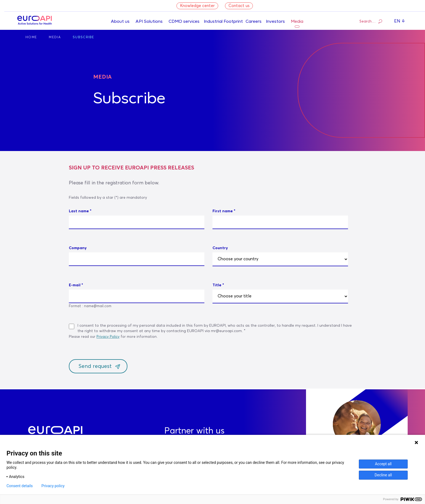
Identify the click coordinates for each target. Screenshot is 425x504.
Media (297, 22)
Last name (79, 211)
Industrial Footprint (223, 22)
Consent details (20, 486)
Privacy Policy (108, 337)
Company (78, 248)
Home (31, 37)
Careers (254, 22)
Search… (371, 21)
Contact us (239, 6)
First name (223, 211)
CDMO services (184, 22)
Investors (275, 22)
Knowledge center (197, 6)
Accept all (383, 464)
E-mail (75, 285)
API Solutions (149, 22)
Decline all (383, 475)
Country (220, 248)
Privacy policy (53, 486)
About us (120, 22)
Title (217, 285)
